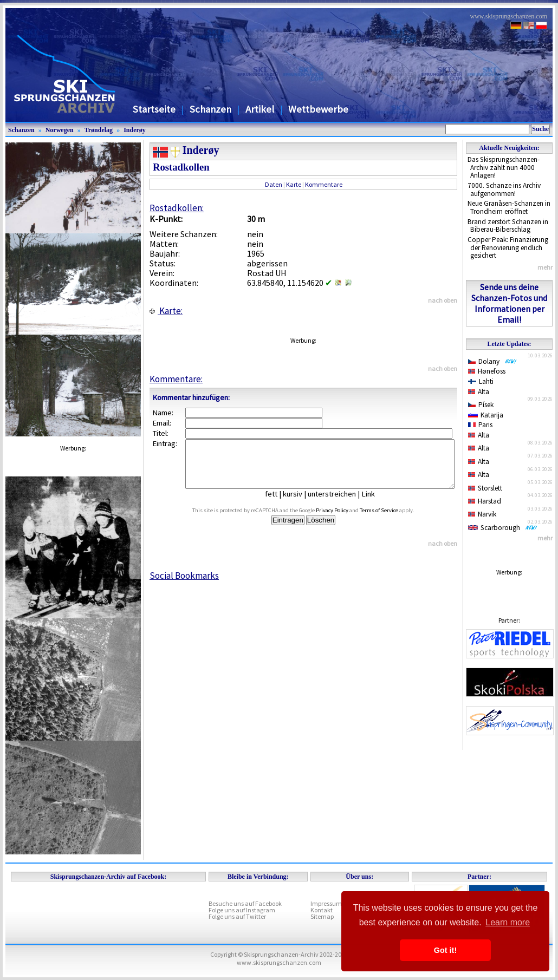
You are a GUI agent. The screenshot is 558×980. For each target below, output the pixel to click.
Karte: (166, 311)
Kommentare (324, 184)
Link (376, 504)
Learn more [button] (508, 922)
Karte (294, 184)
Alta (479, 392)
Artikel (260, 109)
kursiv (301, 504)
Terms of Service (391, 520)
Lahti (481, 381)
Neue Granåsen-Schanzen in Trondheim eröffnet (509, 207)
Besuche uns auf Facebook (245, 903)
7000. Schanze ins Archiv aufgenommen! (504, 190)
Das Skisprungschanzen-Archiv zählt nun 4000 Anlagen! (504, 167)
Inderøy (135, 130)
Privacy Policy (345, 520)
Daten (274, 184)
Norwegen (60, 130)
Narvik (482, 514)
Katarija (486, 415)
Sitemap (322, 916)
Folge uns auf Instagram (242, 910)
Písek (481, 405)
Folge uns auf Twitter (237, 916)
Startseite (154, 109)
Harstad (485, 501)
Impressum (326, 903)
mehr (545, 267)
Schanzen (210, 109)
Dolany (492, 361)
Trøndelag (99, 130)
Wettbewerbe (318, 109)
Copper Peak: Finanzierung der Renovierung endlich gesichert (508, 247)
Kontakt (322, 910)
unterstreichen (340, 504)
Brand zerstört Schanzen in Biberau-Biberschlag (508, 226)
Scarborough (503, 528)
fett (279, 504)
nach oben (443, 300)
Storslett (485, 488)
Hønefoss (487, 371)
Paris (480, 425)
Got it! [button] (445, 950)
